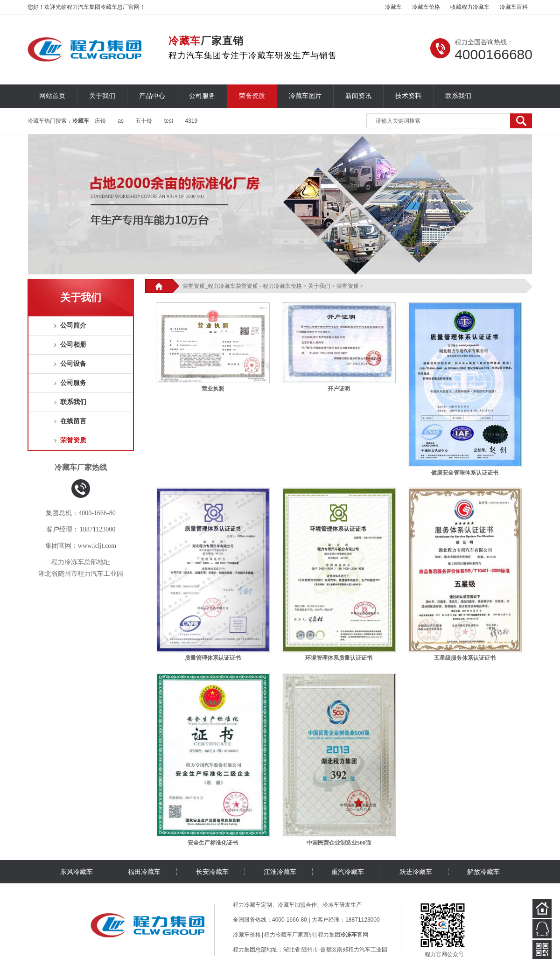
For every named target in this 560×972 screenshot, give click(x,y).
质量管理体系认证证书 (213, 658)
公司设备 (73, 364)
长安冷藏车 (212, 872)
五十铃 (144, 121)
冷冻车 (331, 905)
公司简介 (73, 325)
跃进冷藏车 (416, 872)
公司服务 (202, 96)
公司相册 (73, 345)
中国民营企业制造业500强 (339, 843)
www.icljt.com (97, 546)
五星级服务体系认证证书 (465, 658)
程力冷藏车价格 (282, 286)
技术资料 (408, 96)
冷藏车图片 (305, 96)
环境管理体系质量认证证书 (339, 658)
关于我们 (102, 96)
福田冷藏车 (144, 872)
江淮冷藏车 (280, 872)
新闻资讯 (358, 96)
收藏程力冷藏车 (470, 7)
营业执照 (213, 389)
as (121, 121)
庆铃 (100, 121)
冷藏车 (393, 7)
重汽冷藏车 (348, 872)
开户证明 (339, 389)
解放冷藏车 (483, 872)
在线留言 (73, 421)
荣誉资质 (252, 96)
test (169, 121)
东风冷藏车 (77, 872)
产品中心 (152, 96)
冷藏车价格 (426, 7)
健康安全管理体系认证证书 (465, 473)
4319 (191, 121)
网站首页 (52, 96)
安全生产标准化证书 (213, 843)
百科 (514, 7)
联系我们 (458, 96)
